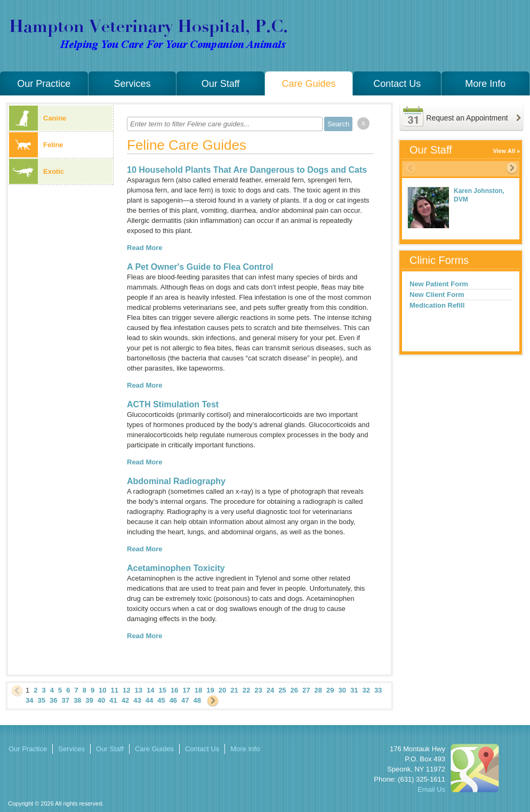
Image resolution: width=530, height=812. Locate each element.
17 (186, 690)
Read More (144, 248)
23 (258, 690)
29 (330, 690)
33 (378, 690)
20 (222, 690)
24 (270, 690)
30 (342, 690)
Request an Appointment (467, 118)
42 (125, 700)
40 (101, 700)
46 (173, 700)
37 (65, 700)
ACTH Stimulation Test (173, 404)
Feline (36, 145)
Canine (38, 118)
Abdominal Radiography (176, 481)
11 (115, 690)
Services (132, 84)
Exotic (37, 171)
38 (77, 700)
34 (29, 700)
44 (149, 700)
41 (113, 700)
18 (198, 690)
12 (126, 690)
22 (246, 690)
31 (354, 690)
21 (234, 690)
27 (306, 690)
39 (89, 700)
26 (294, 690)
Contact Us (397, 84)
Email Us (431, 789)
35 (41, 700)
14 (150, 690)
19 (210, 690)
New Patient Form (439, 284)
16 (174, 690)
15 (162, 690)
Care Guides (309, 84)
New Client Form (437, 295)
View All (504, 151)
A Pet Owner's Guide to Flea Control (200, 267)
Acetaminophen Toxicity (176, 568)
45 (161, 700)
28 (318, 690)
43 (137, 700)
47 (185, 700)
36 (53, 700)
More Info (485, 84)
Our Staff (221, 84)
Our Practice (44, 84)
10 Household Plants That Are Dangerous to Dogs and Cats (247, 170)
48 (197, 700)
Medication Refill (437, 305)
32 (366, 690)
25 (282, 690)
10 (102, 690)
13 (139, 690)
